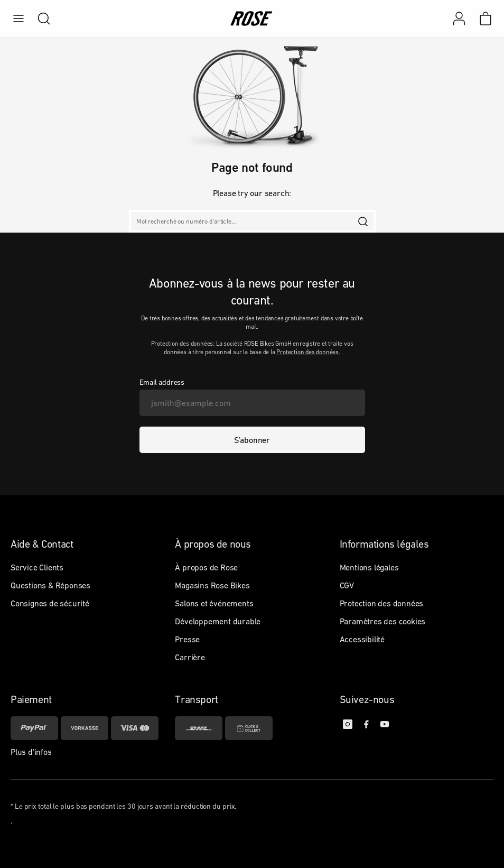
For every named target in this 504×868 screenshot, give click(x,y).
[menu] (18, 19)
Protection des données (307, 352)
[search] (39, 19)
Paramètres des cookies (383, 621)
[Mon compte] (459, 19)
